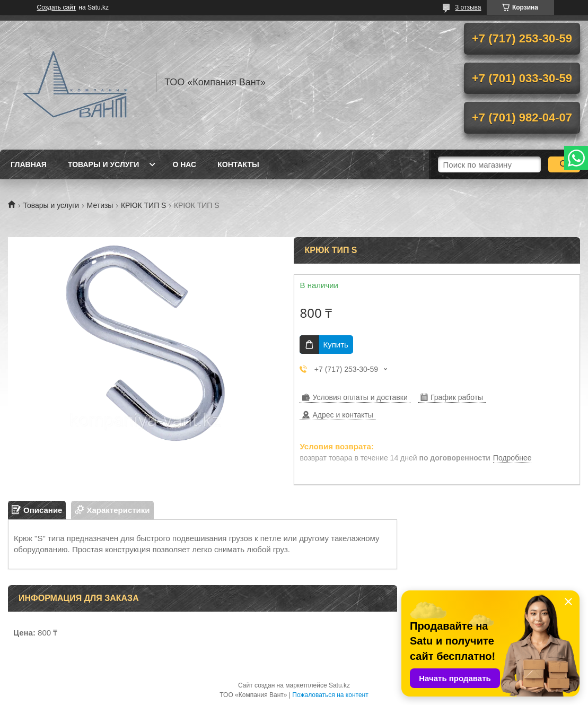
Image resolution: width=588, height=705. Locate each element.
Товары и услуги (104, 164)
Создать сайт (57, 7)
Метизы (100, 205)
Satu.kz (339, 685)
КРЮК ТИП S (144, 205)
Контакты (238, 164)
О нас (184, 164)
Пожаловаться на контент (330, 695)
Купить (335, 345)
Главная (29, 164)
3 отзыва (468, 7)
